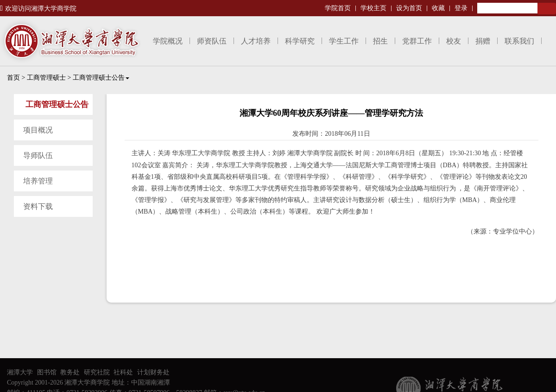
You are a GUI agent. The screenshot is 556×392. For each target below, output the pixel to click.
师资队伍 (212, 41)
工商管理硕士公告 (101, 78)
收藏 (438, 8)
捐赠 (483, 41)
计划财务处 (153, 372)
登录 (461, 8)
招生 (380, 41)
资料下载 (38, 206)
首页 (13, 78)
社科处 (123, 372)
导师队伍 (38, 155)
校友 (454, 41)
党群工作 (417, 41)
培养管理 (38, 181)
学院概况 (168, 41)
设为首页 (409, 8)
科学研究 (300, 41)
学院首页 (338, 8)
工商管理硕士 (46, 78)
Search (547, 9)
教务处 (70, 372)
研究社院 (97, 372)
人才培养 (256, 41)
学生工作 (344, 41)
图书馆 (47, 372)
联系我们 (519, 41)
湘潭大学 (20, 372)
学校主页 (373, 8)
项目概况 (38, 130)
